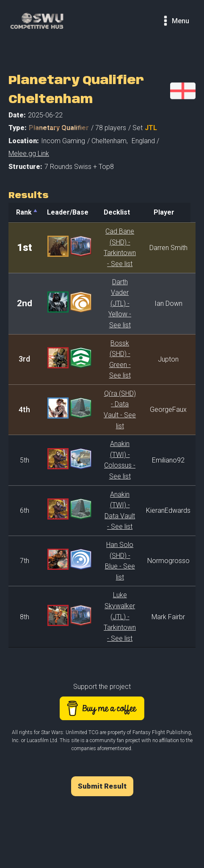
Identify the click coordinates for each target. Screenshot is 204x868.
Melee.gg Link (29, 154)
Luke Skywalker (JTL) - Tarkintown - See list (122, 616)
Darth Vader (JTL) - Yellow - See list (122, 303)
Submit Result (102, 786)
